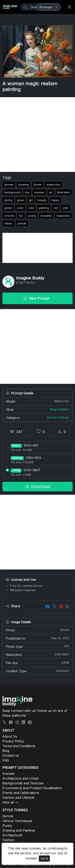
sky (27, 192)
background (12, 192)
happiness (63, 216)
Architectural (12, 835)
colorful (9, 216)
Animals (8, 774)
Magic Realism (60, 409)
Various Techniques (17, 821)
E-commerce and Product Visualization (32, 788)
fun (21, 216)
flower (38, 185)
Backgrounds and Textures (23, 783)
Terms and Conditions (19, 746)
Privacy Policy (13, 741)
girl (31, 200)
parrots (22, 223)
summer (39, 192)
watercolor (53, 185)
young (32, 216)
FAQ (6, 760)
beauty (42, 200)
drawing (23, 185)
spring (8, 200)
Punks (7, 826)
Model (37, 401)
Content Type (37, 671)
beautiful (46, 216)
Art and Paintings (58, 417)
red (56, 208)
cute (31, 208)
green (8, 208)
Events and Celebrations (21, 793)
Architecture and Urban (21, 778)
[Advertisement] (37, 135)
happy (55, 200)
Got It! (44, 859)
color (20, 208)
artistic (8, 223)
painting (44, 208)
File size (37, 663)
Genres (8, 816)
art (51, 192)
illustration (63, 192)
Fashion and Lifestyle (18, 797)
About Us (10, 736)
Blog (6, 751)
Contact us (11, 755)
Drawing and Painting (18, 830)
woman (9, 185)
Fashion (8, 840)
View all (8, 802)
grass (21, 200)
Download (37, 487)
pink (66, 208)
